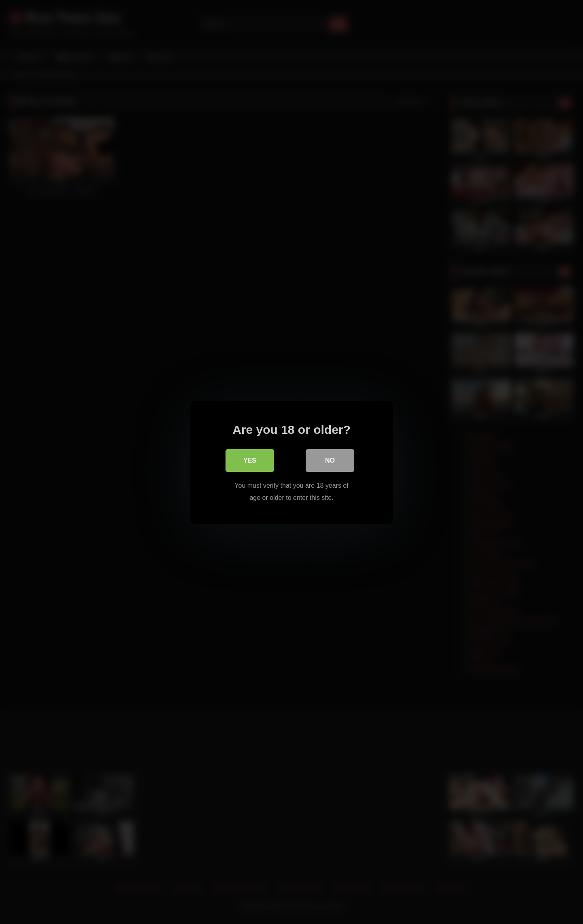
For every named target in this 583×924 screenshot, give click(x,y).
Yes (250, 460)
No (330, 460)
